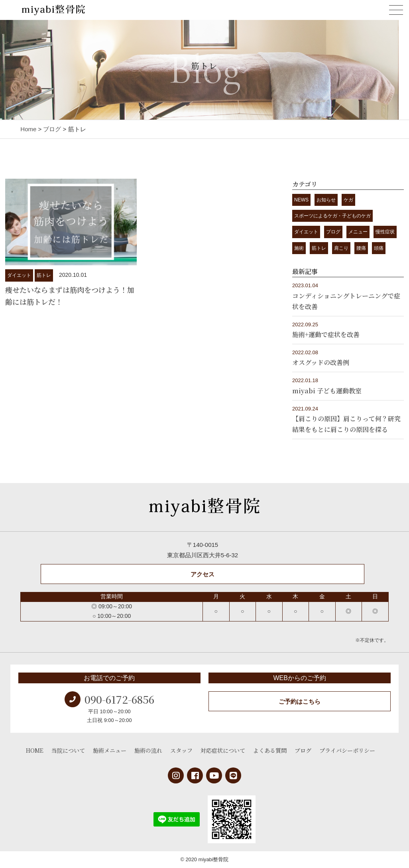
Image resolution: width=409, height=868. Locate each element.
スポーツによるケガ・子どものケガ (332, 216)
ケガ (348, 200)
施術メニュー (110, 750)
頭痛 (379, 248)
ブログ (333, 232)
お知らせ (326, 200)
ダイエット (19, 275)
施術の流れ (148, 750)
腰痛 (361, 248)
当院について (68, 750)
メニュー (358, 232)
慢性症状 (385, 232)
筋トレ (44, 275)
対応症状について (223, 750)
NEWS (301, 200)
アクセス (203, 574)
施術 (299, 248)
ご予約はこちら (300, 701)
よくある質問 (270, 750)
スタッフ (181, 750)
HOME (35, 750)
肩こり (341, 248)
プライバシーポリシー (347, 750)
